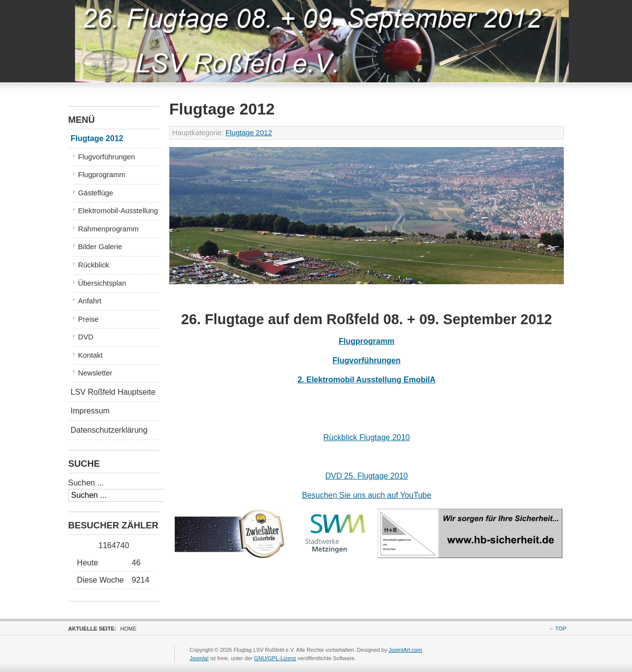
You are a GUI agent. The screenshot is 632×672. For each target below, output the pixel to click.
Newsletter (95, 373)
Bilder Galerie (100, 247)
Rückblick (94, 265)
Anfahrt (90, 301)
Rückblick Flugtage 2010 (367, 437)
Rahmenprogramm (108, 229)
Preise (88, 319)
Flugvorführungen (367, 360)
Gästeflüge (96, 193)
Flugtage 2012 (249, 133)
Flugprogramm (367, 341)
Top (561, 629)
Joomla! (199, 658)
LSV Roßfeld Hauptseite (113, 392)
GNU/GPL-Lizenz (275, 658)
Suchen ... (86, 483)
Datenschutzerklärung (109, 430)
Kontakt (90, 355)
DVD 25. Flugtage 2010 (367, 476)
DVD (86, 337)
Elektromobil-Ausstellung (118, 211)
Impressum (90, 411)
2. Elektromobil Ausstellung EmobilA (367, 380)
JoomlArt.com (405, 650)
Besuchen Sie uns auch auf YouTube (366, 495)
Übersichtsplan (102, 283)
